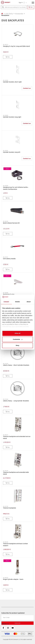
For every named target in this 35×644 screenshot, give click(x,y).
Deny (17, 345)
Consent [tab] (6, 302)
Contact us (27, 88)
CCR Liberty (9, 14)
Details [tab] (18, 302)
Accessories (19, 14)
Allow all (17, 333)
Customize (18, 339)
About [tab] (29, 302)
